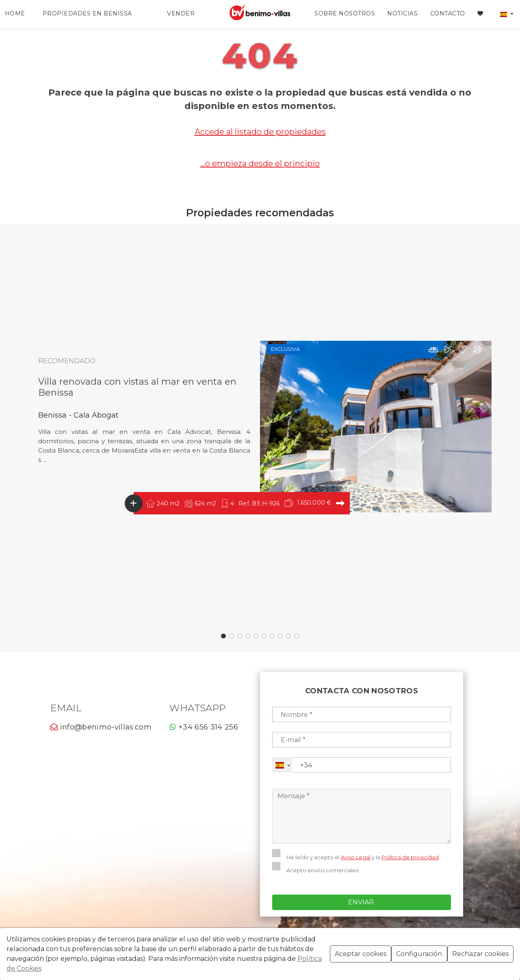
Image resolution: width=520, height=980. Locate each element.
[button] (507, 14)
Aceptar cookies (361, 954)
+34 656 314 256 (204, 727)
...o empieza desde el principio (260, 163)
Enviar (362, 863)
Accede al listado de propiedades (260, 132)
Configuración (419, 954)
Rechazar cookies (480, 954)
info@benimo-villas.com (101, 727)
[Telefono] (372, 765)
